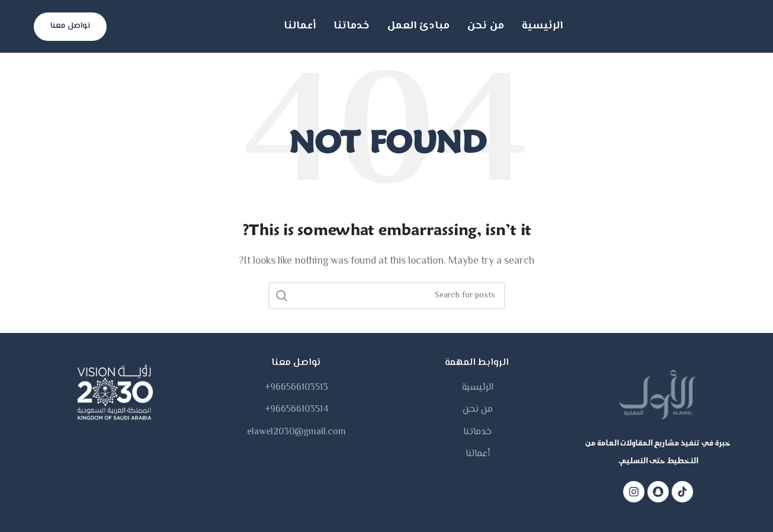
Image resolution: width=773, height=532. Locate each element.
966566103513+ (296, 388)
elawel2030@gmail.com (296, 432)
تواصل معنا (70, 26)
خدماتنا (477, 432)
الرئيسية (478, 388)
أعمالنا (478, 454)
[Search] (387, 296)
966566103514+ (296, 410)
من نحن (478, 410)
